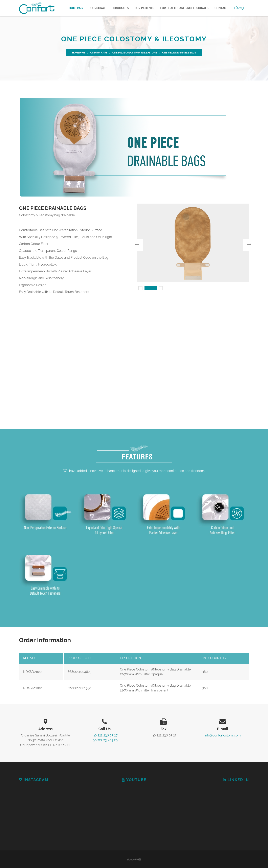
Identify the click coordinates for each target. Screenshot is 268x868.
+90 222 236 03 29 (105, 740)
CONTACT (221, 8)
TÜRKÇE (239, 8)
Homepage (77, 8)
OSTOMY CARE (99, 53)
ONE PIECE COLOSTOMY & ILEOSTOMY (135, 53)
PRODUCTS (121, 8)
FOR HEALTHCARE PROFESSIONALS (184, 8)
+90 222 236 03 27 (104, 735)
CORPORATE (99, 8)
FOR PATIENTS (145, 8)
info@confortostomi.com (222, 735)
